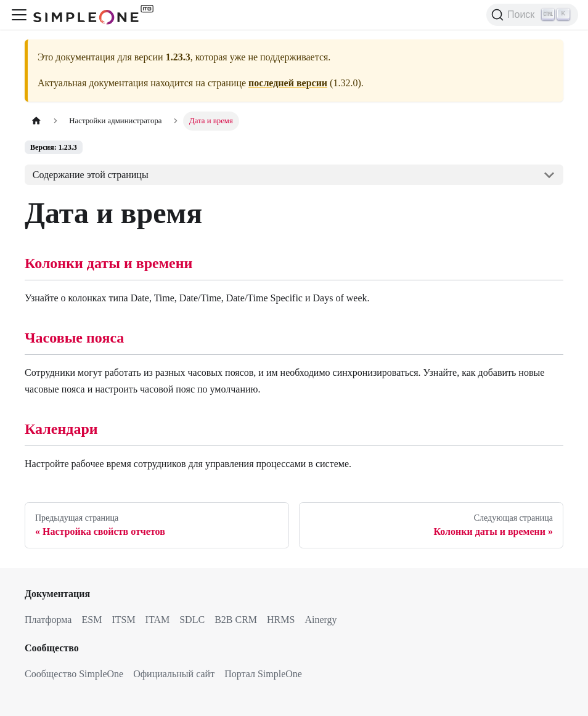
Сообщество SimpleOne (74, 674)
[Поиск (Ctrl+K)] (532, 15)
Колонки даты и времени (108, 263)
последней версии (288, 83)
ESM (92, 620)
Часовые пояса (74, 338)
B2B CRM (236, 620)
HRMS (281, 620)
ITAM (158, 620)
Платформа (48, 620)
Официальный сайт (174, 674)
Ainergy (321, 620)
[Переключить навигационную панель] (19, 15)
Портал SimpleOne (263, 674)
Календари (61, 429)
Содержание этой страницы (91, 175)
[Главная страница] (36, 121)
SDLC (192, 620)
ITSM (123, 620)
